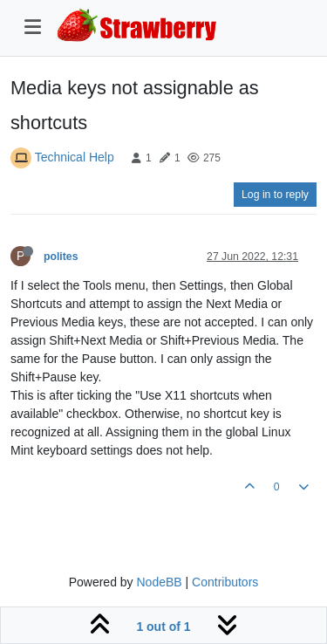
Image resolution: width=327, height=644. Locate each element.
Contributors (225, 582)
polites (61, 257)
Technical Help (75, 157)
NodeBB (159, 582)
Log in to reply (275, 195)
